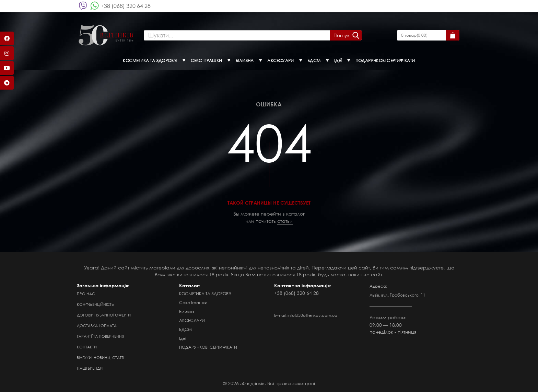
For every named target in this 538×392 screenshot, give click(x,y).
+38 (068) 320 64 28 (126, 6)
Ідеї (183, 338)
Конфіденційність (95, 304)
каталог (295, 214)
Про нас (86, 294)
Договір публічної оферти (104, 315)
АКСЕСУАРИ (192, 320)
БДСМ (185, 329)
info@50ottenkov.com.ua (312, 315)
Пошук (342, 35)
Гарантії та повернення (100, 336)
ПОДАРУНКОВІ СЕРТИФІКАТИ (208, 347)
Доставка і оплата (97, 326)
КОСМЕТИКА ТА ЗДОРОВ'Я (205, 294)
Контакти (87, 347)
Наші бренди (90, 368)
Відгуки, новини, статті (100, 358)
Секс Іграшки (193, 303)
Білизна (186, 312)
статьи (285, 221)
